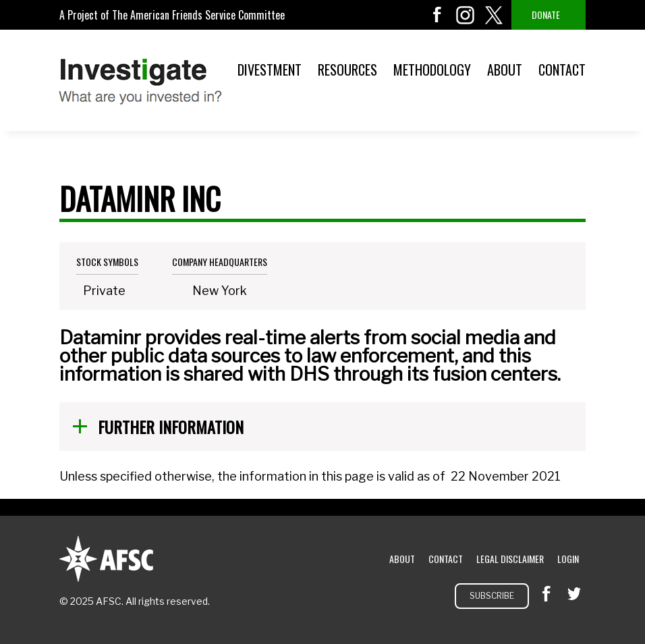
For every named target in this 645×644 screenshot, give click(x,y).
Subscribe (492, 596)
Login (568, 559)
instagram (466, 15)
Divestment (270, 70)
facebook (437, 15)
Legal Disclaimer (510, 559)
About (505, 70)
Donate (546, 15)
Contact (562, 70)
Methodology (432, 70)
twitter (494, 15)
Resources (347, 70)
